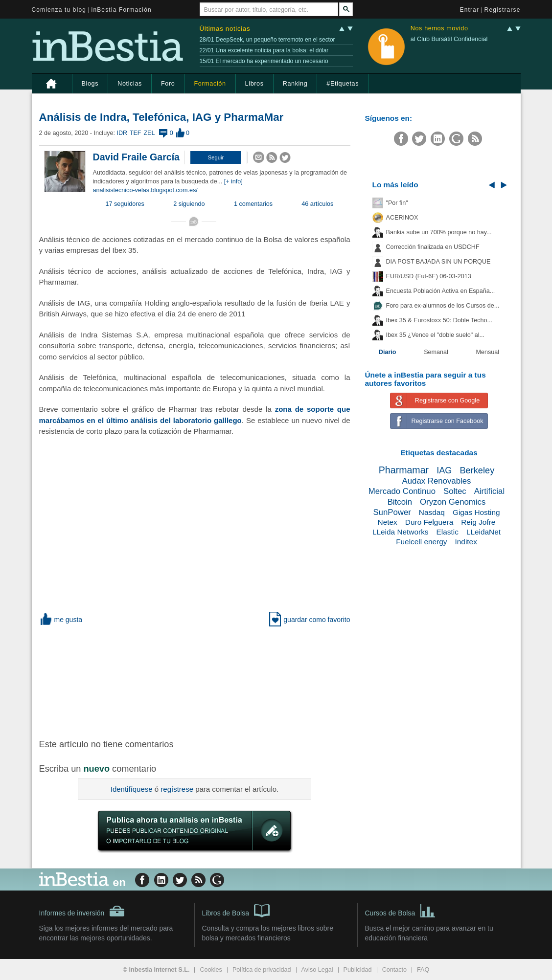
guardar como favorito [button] (310, 620)
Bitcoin (400, 502)
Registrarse (503, 10)
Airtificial (489, 491)
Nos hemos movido (439, 29)
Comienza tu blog (59, 10)
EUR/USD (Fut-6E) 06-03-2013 (429, 276)
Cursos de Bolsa (401, 910)
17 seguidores (125, 204)
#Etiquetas (343, 84)
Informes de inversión (82, 911)
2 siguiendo (189, 204)
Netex (388, 522)
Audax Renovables (437, 481)
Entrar (470, 10)
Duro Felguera (429, 522)
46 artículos (317, 204)
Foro (168, 84)
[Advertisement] (196, 681)
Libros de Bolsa (236, 910)
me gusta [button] (61, 620)
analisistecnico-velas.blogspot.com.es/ (145, 190)
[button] (216, 157)
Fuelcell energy (421, 542)
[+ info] (233, 181)
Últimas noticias (225, 29)
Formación (210, 84)
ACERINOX (402, 218)
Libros (254, 84)
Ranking (295, 84)
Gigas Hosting (476, 512)
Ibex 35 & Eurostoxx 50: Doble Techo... (439, 320)
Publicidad (358, 970)
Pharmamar (404, 470)
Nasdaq (432, 512)
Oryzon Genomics (453, 502)
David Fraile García (137, 157)
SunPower (392, 512)
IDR (122, 133)
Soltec (455, 491)
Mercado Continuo (402, 491)
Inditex (466, 542)
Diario (388, 352)
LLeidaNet (483, 532)
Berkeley (477, 470)
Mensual (488, 352)
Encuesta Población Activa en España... (441, 291)
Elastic (448, 532)
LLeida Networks (401, 532)
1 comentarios (253, 204)
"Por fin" (397, 203)
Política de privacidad (262, 970)
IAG (444, 470)
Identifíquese (132, 789)
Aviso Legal (317, 970)
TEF (136, 133)
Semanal (436, 352)
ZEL (149, 133)
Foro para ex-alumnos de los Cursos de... (443, 306)
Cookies (211, 970)
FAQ (423, 970)
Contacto (394, 970)
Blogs (90, 84)
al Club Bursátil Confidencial (449, 39)
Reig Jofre (478, 522)
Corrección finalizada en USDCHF (433, 247)
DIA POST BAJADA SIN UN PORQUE (438, 262)
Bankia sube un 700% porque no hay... (439, 232)
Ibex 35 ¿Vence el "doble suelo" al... (435, 335)
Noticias (130, 84)
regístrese (177, 789)
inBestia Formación (122, 10)
